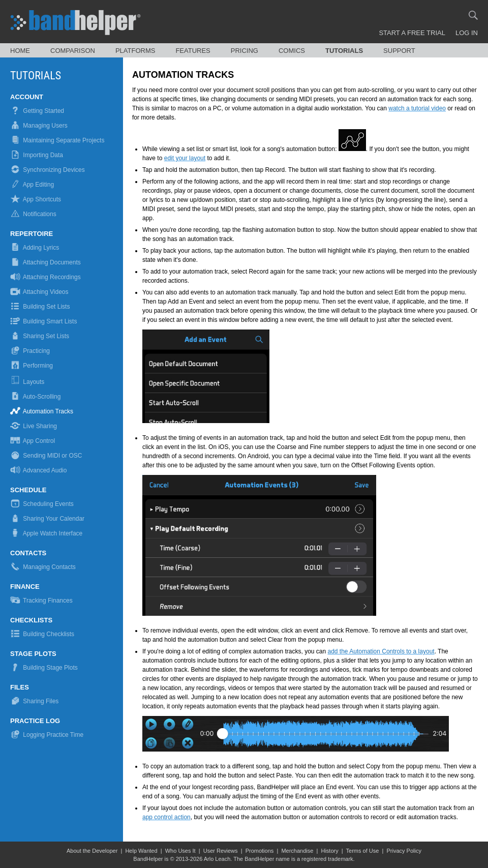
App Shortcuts (36, 199)
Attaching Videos (39, 292)
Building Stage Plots (44, 668)
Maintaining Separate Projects (57, 140)
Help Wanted (141, 851)
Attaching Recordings (45, 277)
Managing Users (39, 126)
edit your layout (185, 158)
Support (399, 51)
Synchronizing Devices (48, 170)
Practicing (30, 351)
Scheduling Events (42, 504)
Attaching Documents (45, 262)
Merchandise (297, 851)
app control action (166, 817)
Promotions (260, 851)
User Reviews (221, 851)
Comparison (73, 51)
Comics (292, 51)
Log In (467, 33)
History (329, 851)
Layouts (28, 382)
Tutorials (344, 51)
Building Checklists (42, 634)
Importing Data (37, 155)
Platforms (135, 51)
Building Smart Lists (43, 321)
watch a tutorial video (417, 108)
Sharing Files (34, 701)
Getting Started (37, 111)
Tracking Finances (41, 601)
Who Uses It (180, 851)
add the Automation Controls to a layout (381, 651)
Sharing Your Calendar (47, 519)
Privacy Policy (404, 851)
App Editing (32, 185)
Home (20, 51)
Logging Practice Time (47, 735)
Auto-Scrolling (35, 397)
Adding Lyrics (35, 248)
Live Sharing (34, 426)
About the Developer (92, 851)
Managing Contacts (43, 567)
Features (193, 51)
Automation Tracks (42, 411)
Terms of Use (363, 851)
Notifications (33, 214)
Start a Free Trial (412, 33)
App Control (33, 441)
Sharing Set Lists (40, 336)
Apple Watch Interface (46, 533)
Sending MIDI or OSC (46, 456)
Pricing (245, 51)
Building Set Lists (40, 307)
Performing (32, 366)
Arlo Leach (217, 859)
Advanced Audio (38, 470)
